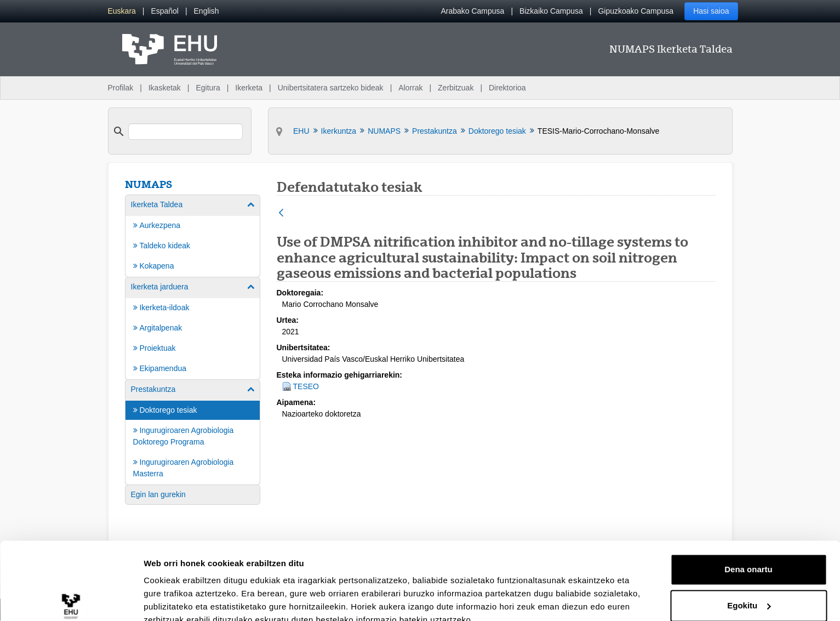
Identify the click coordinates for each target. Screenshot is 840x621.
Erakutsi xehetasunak (186, 599)
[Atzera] (281, 213)
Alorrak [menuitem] (410, 88)
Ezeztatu (749, 591)
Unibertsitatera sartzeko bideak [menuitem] (331, 88)
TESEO (306, 386)
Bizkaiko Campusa (551, 11)
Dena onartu (748, 519)
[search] (186, 132)
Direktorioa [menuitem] (507, 88)
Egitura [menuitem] (208, 88)
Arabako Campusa (472, 11)
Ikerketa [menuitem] (249, 88)
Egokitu (749, 554)
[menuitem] (122, 11)
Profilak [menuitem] (121, 88)
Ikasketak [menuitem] (165, 88)
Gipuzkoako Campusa (636, 11)
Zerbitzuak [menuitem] (456, 88)
